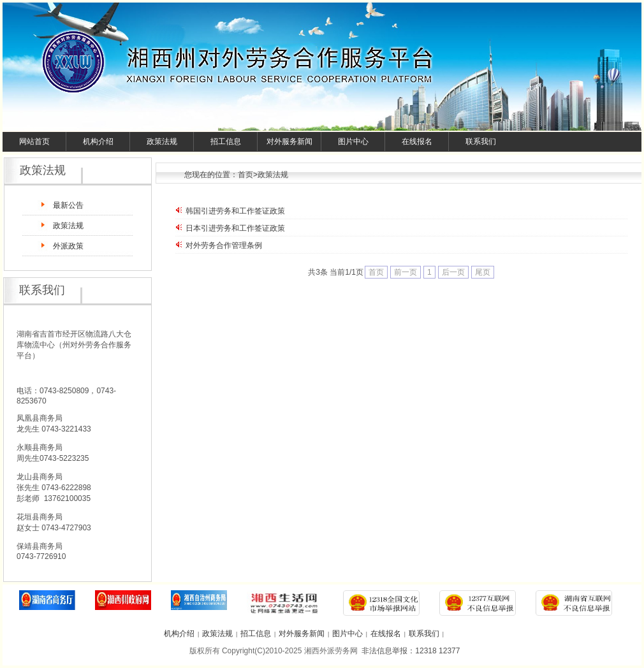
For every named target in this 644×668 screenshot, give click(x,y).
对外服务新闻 (289, 142)
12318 (426, 651)
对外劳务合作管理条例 (224, 245)
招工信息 (226, 142)
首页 (245, 175)
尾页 (483, 272)
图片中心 (353, 142)
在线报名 (417, 142)
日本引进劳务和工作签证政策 (235, 228)
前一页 (406, 272)
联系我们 (481, 142)
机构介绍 (98, 142)
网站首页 (34, 142)
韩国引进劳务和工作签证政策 (235, 211)
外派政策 (68, 246)
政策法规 (162, 142)
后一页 (453, 272)
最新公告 (68, 205)
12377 (449, 651)
